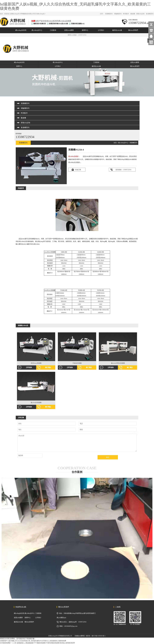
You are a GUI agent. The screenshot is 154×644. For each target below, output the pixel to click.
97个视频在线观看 (40, 643)
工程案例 (53, 30)
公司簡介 (101, 30)
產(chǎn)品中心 (37, 30)
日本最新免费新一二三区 (8, 643)
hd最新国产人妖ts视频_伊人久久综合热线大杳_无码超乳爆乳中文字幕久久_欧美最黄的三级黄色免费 (75, 6)
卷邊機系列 (150, 14)
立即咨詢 (29, 367)
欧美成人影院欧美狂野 (67, 643)
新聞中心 (85, 30)
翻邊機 (133, 14)
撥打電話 (48, 367)
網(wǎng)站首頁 (21, 30)
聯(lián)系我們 (133, 30)
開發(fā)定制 (140, 14)
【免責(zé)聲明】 (80, 636)
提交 (108, 457)
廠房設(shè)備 (117, 30)
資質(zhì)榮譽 (69, 30)
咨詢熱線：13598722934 (123, 170)
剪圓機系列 (109, 14)
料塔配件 (126, 14)
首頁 (115, 143)
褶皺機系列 (118, 14)
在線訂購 (78, 170)
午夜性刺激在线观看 (53, 643)
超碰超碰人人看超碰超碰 (25, 643)
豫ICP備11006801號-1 (99, 636)
